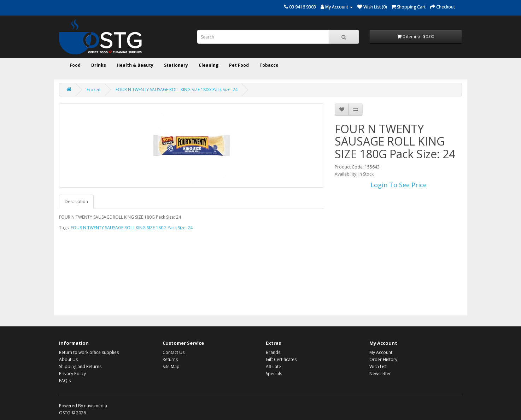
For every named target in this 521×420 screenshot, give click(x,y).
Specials (274, 374)
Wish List (378, 366)
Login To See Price (399, 185)
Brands (273, 352)
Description (76, 202)
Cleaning (209, 65)
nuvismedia (96, 406)
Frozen (93, 90)
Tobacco (269, 65)
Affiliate (273, 366)
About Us (68, 359)
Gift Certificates (281, 359)
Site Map (171, 366)
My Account (381, 352)
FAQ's (65, 381)
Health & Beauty (135, 65)
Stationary (176, 65)
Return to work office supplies (89, 352)
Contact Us (174, 352)
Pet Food (239, 65)
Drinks (99, 65)
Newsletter (380, 374)
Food (75, 65)
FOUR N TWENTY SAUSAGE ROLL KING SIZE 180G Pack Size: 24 (177, 90)
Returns (170, 359)
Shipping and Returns (80, 366)
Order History (383, 359)
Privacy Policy (72, 374)
